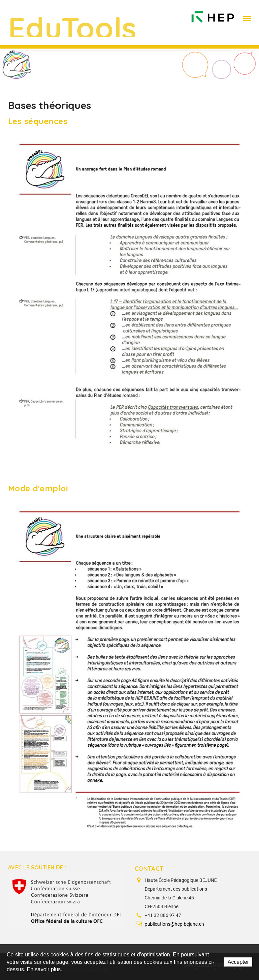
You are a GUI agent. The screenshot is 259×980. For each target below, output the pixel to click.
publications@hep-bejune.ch (174, 924)
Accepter (238, 962)
